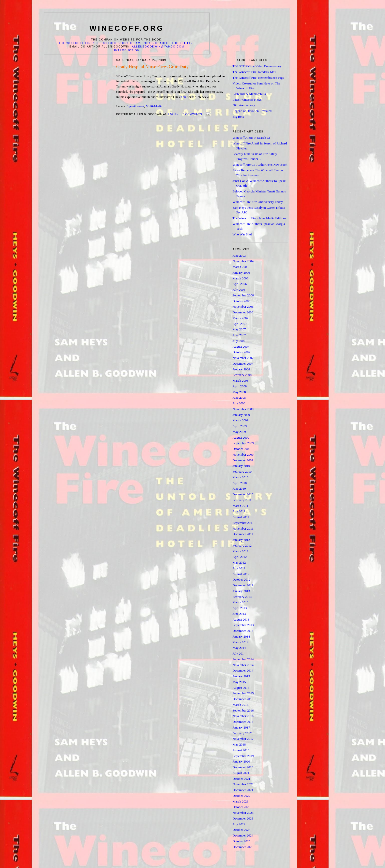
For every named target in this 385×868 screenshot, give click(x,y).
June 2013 (239, 614)
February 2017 (242, 733)
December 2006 (243, 312)
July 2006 (239, 290)
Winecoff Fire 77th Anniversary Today (258, 202)
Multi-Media (154, 106)
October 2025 (242, 841)
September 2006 (243, 295)
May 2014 (239, 648)
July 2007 (239, 341)
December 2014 (243, 670)
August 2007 (241, 347)
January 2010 (241, 466)
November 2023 (243, 813)
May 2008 (239, 392)
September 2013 (243, 625)
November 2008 (243, 409)
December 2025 (243, 847)
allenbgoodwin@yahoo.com (158, 47)
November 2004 (243, 261)
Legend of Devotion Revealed (252, 111)
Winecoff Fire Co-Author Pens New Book (260, 165)
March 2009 (241, 420)
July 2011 (239, 511)
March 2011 (241, 506)
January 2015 (241, 676)
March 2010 (241, 477)
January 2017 (241, 727)
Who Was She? (243, 234)
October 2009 (242, 449)
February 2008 (242, 375)
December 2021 (243, 790)
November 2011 (243, 528)
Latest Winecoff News (247, 100)
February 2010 (242, 471)
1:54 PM (173, 114)
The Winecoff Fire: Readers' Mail (255, 72)
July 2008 (239, 403)
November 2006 (243, 307)
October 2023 (242, 807)
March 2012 (241, 551)
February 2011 (242, 500)
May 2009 (239, 432)
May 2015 (239, 682)
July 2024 (239, 824)
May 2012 (239, 562)
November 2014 (243, 665)
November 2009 (243, 454)
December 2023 (243, 818)
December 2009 (243, 460)
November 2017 (243, 739)
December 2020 (243, 767)
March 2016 (241, 705)
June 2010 (239, 488)
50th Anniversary (244, 105)
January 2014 (241, 636)
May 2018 (239, 744)
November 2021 (243, 784)
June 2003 (239, 256)
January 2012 (241, 540)
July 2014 (239, 653)
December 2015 (243, 699)
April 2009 (240, 426)
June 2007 (239, 335)
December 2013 (243, 631)
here (184, 97)
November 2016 (243, 716)
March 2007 (241, 318)
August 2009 (241, 437)
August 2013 (241, 619)
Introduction (127, 50)
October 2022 (242, 796)
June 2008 (239, 398)
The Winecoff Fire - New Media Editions (259, 218)
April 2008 (240, 386)
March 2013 (241, 602)
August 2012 (241, 574)
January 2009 (241, 415)
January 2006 (241, 273)
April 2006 (240, 284)
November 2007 (243, 358)
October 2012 (242, 579)
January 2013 (241, 591)
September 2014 (243, 659)
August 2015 (241, 688)
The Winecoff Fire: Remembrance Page (258, 78)
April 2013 (240, 608)
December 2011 (243, 534)
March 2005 (241, 267)
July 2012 (239, 568)
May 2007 (239, 329)
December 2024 (243, 835)
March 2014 (241, 642)
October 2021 (242, 779)
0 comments (192, 114)
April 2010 (240, 483)
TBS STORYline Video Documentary (257, 66)
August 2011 (241, 517)
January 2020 (241, 761)
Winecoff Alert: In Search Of (252, 138)
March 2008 (241, 381)
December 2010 (243, 494)
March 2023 (241, 801)
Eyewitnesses (135, 106)
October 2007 (242, 352)
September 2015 (243, 693)
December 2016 (243, 722)
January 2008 (241, 369)
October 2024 (242, 830)
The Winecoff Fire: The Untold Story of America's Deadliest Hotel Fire (127, 43)
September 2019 (243, 756)
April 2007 (240, 324)
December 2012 (243, 585)
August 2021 (241, 773)
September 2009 (243, 443)
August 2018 (241, 750)
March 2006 (241, 278)
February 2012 (242, 545)
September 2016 (243, 710)
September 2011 (243, 523)
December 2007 (243, 364)
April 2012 (240, 557)
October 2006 (242, 301)
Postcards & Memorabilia (249, 94)
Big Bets (238, 117)
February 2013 (242, 597)
